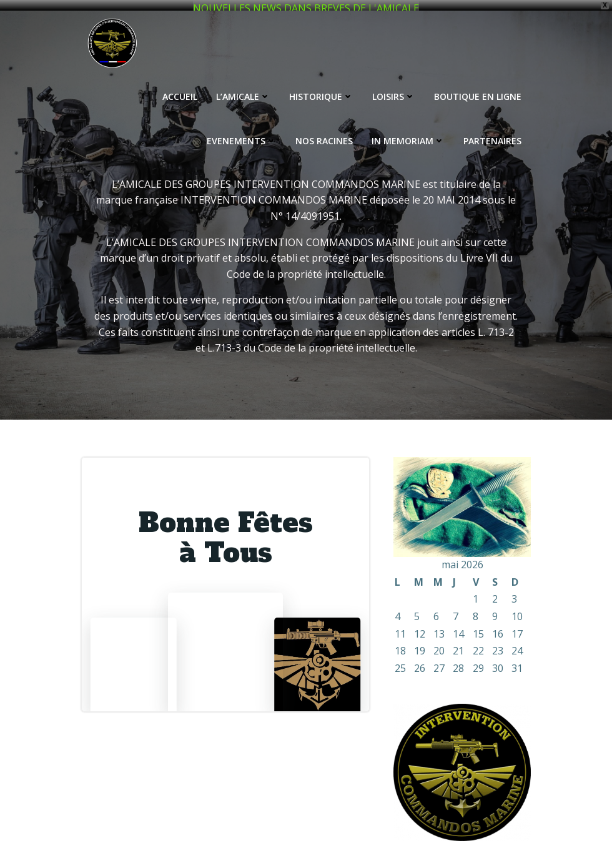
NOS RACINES (324, 131)
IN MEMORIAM (408, 131)
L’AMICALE (243, 86)
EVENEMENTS (242, 131)
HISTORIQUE (321, 86)
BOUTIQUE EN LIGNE (478, 86)
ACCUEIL (180, 86)
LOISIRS (394, 86)
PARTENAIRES (492, 131)
